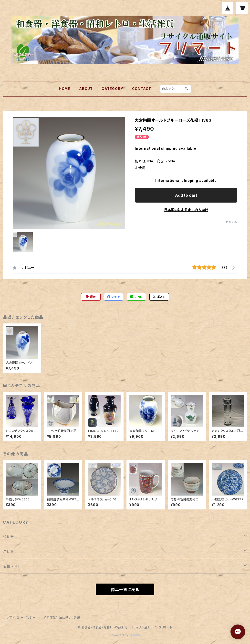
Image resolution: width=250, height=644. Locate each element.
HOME (65, 89)
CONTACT (142, 89)
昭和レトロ (11, 566)
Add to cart (186, 195)
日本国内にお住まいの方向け (186, 210)
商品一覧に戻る (125, 590)
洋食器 (8, 551)
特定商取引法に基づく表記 (62, 618)
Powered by (125, 635)
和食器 (8, 536)
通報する (231, 222)
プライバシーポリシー (21, 618)
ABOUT (86, 89)
